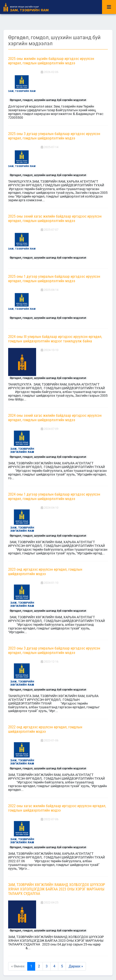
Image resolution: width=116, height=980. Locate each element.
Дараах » (76, 966)
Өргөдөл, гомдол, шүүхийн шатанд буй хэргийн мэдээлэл (48, 100)
